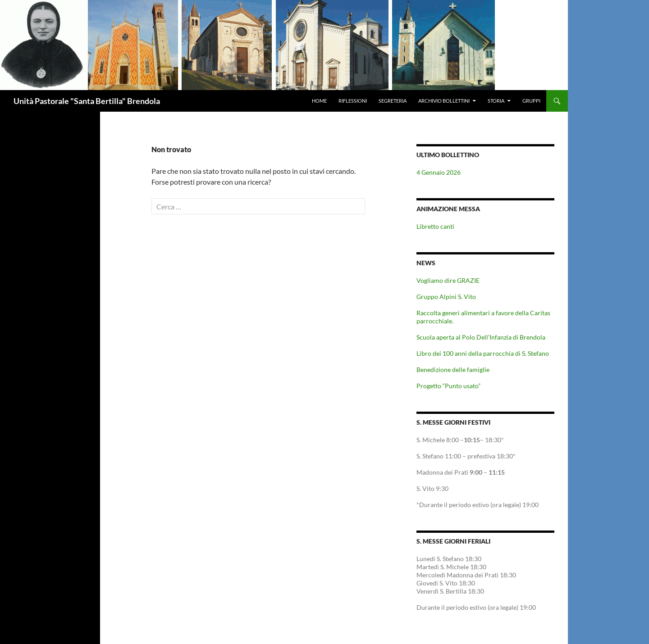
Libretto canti (435, 226)
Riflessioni (353, 101)
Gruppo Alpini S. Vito (446, 297)
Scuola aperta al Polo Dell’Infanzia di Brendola (481, 337)
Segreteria (393, 101)
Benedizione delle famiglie (453, 370)
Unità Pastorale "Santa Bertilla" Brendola (87, 101)
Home (319, 101)
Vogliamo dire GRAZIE (448, 280)
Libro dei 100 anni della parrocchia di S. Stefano (483, 353)
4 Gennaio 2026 (439, 172)
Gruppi (531, 101)
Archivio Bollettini (444, 101)
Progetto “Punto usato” (448, 386)
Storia (496, 101)
